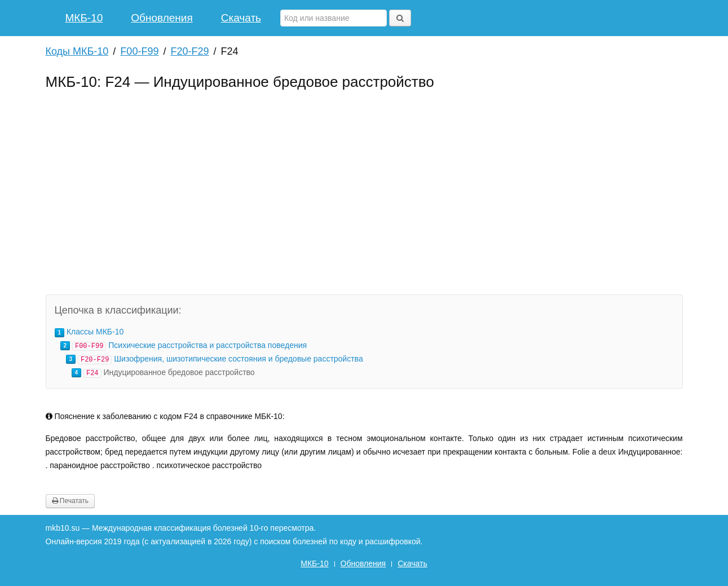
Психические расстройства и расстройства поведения (208, 345)
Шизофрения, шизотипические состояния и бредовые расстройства (238, 359)
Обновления (162, 18)
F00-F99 (139, 51)
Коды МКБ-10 (77, 51)
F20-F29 (189, 51)
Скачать (241, 18)
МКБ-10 (84, 18)
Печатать (70, 501)
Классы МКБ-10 (95, 332)
